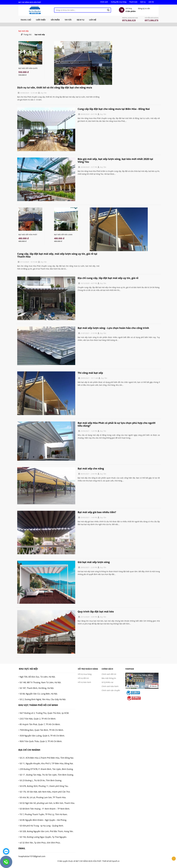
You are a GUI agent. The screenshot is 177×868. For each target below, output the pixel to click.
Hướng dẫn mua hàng (119, 2)
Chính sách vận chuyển (111, 690)
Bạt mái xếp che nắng (91, 468)
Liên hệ (151, 2)
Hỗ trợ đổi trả (83, 678)
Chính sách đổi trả (109, 674)
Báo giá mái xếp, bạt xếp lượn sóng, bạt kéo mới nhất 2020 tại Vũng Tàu (115, 160)
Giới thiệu (41, 20)
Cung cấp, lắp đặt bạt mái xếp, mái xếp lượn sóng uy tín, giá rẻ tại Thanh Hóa (57, 255)
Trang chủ (26, 20)
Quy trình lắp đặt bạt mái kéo (96, 612)
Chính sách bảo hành (110, 686)
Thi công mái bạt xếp (90, 373)
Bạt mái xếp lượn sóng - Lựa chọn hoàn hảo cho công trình (113, 328)
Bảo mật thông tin (109, 678)
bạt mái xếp (40, 34)
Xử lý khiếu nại (107, 682)
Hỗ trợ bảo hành (84, 682)
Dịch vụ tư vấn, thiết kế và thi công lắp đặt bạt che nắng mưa (55, 88)
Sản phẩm (55, 20)
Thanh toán (133, 2)
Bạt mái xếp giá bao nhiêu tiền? (97, 512)
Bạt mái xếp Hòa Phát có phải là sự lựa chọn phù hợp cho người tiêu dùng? (117, 424)
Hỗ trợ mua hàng (85, 674)
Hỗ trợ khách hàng (88, 669)
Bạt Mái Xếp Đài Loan (63, 235)
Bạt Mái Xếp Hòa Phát (28, 235)
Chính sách (104, 2)
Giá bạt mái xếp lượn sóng (94, 562)
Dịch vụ (143, 2)
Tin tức (68, 20)
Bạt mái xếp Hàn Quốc (28, 68)
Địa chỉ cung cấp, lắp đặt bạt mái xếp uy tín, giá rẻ (108, 278)
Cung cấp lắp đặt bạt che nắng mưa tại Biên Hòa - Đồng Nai (114, 109)
